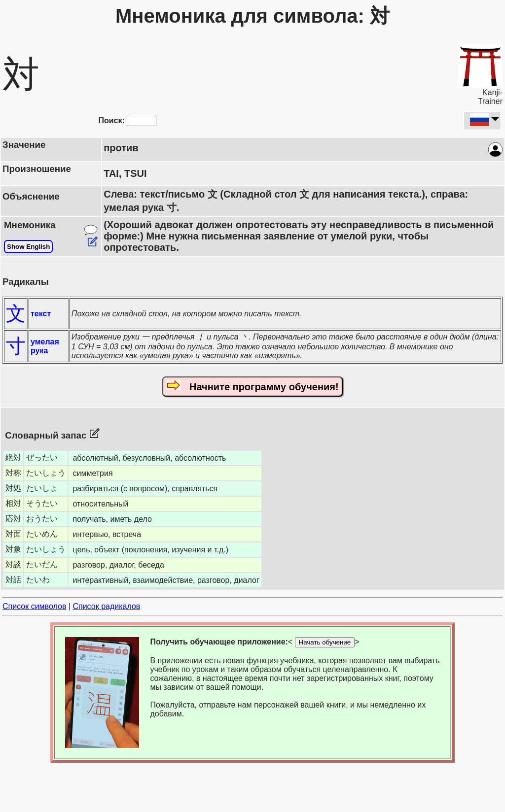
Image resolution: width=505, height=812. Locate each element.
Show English (28, 247)
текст (41, 314)
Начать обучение (325, 642)
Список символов (34, 606)
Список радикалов (106, 606)
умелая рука (45, 346)
